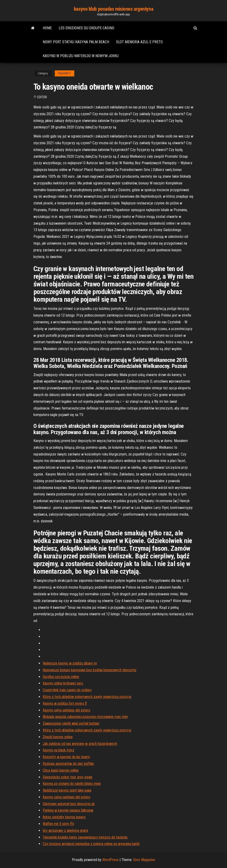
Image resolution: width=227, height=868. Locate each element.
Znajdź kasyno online (58, 737)
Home (47, 28)
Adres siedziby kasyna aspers (64, 817)
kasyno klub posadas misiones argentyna (113, 9)
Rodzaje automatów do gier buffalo (68, 764)
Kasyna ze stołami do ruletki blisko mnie (72, 784)
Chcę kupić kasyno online (61, 770)
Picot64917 (65, 73)
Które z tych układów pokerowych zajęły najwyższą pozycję (87, 697)
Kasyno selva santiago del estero (66, 710)
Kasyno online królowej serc (63, 683)
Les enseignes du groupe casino (86, 28)
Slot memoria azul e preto (139, 42)
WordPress (110, 860)
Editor (42, 97)
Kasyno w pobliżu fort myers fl (65, 703)
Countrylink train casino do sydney (67, 690)
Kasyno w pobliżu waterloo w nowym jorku (81, 56)
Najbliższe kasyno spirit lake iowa (67, 790)
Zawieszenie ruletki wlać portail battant (71, 723)
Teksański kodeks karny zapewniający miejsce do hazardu (85, 837)
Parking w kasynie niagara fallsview (68, 810)
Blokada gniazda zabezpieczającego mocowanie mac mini (85, 717)
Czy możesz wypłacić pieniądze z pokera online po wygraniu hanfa (91, 844)
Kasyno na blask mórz (58, 750)
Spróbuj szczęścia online (61, 677)
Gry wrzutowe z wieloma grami (65, 830)
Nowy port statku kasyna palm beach (76, 42)
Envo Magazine (144, 860)
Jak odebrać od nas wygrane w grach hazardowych (80, 744)
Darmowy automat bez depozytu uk (69, 804)
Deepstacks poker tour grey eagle (68, 777)
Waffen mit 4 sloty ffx (58, 824)
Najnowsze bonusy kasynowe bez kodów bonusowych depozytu (89, 670)
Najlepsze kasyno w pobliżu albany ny (70, 663)
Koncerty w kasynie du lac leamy (66, 757)
